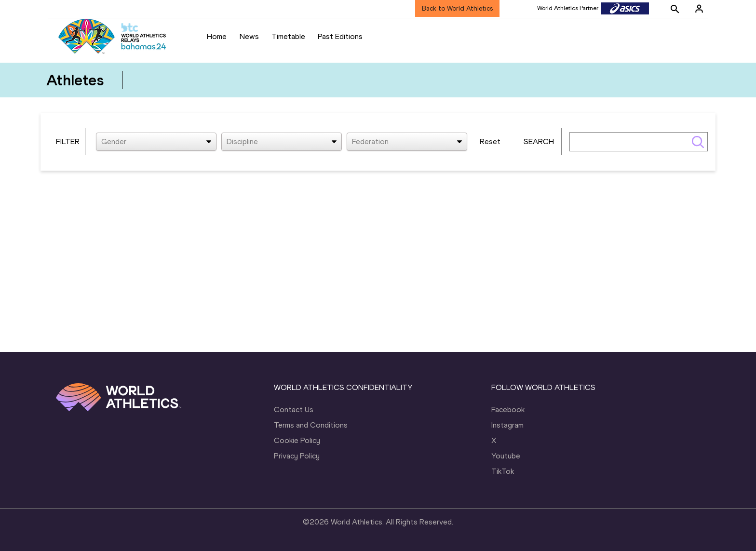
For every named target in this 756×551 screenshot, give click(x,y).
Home (217, 36)
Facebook (508, 410)
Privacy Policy (297, 456)
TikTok (503, 471)
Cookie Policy (297, 440)
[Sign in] (699, 9)
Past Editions (340, 36)
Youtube (506, 456)
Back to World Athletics (457, 8)
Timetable (288, 36)
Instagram (507, 425)
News (249, 36)
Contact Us (294, 410)
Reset (490, 141)
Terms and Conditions (311, 425)
